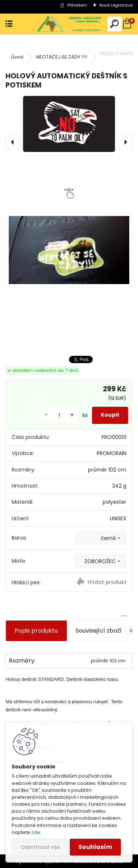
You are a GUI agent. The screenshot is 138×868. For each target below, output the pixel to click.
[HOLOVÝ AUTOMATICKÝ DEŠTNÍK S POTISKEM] (69, 124)
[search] (114, 24)
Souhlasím (95, 847)
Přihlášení (77, 5)
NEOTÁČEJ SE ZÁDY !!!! (62, 57)
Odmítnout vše (40, 847)
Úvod (17, 57)
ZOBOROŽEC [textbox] (100, 561)
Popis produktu (36, 631)
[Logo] (69, 24)
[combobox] (101, 538)
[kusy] (59, 415)
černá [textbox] (108, 538)
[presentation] (13, 142)
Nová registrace (116, 5)
